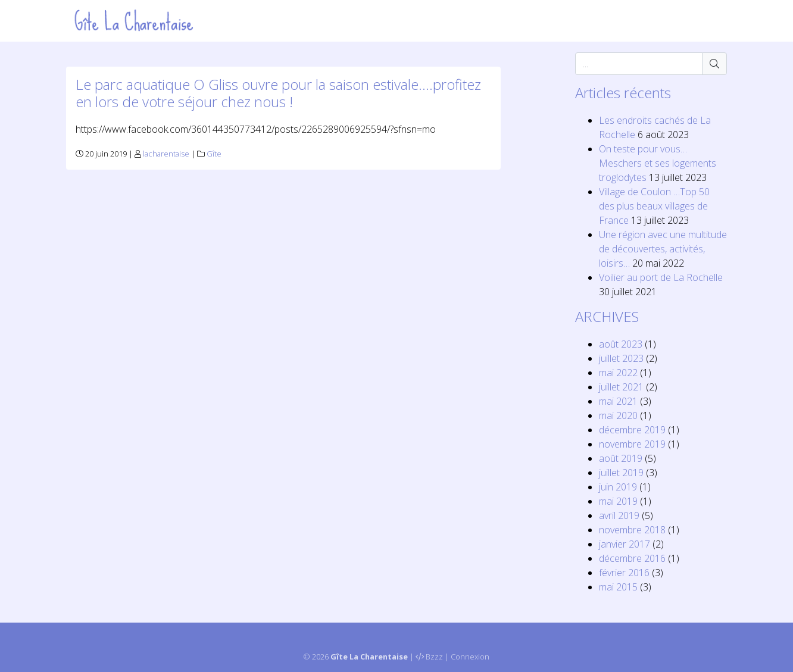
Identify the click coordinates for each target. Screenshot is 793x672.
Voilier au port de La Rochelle (661, 277)
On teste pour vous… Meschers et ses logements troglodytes (658, 163)
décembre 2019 (632, 430)
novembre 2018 (632, 530)
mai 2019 (618, 501)
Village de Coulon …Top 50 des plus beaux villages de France (654, 206)
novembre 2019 (632, 444)
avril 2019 (619, 515)
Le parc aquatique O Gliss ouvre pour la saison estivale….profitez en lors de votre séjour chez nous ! (278, 93)
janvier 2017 (625, 544)
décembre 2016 (632, 558)
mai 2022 (618, 373)
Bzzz (434, 657)
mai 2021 (618, 401)
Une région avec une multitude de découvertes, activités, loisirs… (663, 249)
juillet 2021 (621, 387)
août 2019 (621, 458)
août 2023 (621, 344)
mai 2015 (618, 587)
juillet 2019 (621, 473)
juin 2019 (618, 487)
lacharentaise (166, 154)
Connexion (470, 657)
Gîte (214, 154)
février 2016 (624, 573)
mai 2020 (618, 415)
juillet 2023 (621, 358)
